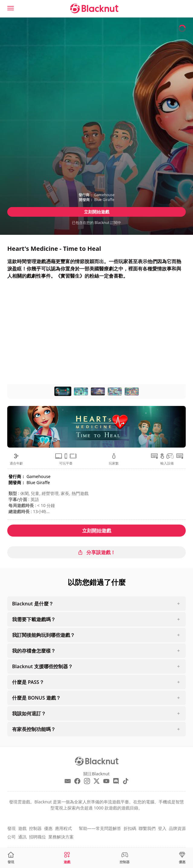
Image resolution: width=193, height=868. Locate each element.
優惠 (48, 828)
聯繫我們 (147, 828)
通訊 (22, 837)
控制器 (35, 828)
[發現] (11, 858)
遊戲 (22, 828)
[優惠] (182, 858)
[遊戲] (67, 858)
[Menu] (11, 8)
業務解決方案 (61, 837)
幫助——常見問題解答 (100, 828)
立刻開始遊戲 (97, 212)
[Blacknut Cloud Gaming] (94, 8)
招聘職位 (37, 837)
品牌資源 (177, 828)
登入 (162, 828)
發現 (11, 828)
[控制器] (125, 858)
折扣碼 (130, 828)
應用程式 (63, 828)
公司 (11, 837)
